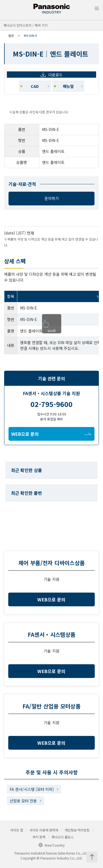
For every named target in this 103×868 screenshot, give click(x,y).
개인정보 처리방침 (77, 830)
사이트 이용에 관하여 (44, 830)
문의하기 (52, 198)
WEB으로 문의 (51, 434)
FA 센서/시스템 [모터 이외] (32, 789)
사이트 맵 (17, 830)
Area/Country (51, 845)
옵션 (11, 35)
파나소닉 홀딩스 (63, 837)
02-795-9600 (51, 404)
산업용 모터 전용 (23, 801)
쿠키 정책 (39, 837)
